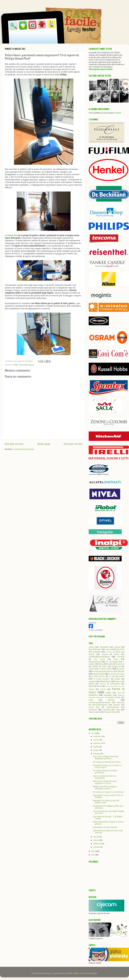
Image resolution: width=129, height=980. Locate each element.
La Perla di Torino (117, 674)
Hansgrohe (117, 666)
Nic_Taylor (75, 973)
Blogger (94, 973)
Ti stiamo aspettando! (96, 630)
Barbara (109, 652)
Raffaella (93, 695)
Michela (103, 684)
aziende (97, 652)
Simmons (121, 702)
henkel (92, 669)
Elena (101, 664)
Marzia (119, 681)
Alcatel (91, 647)
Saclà (91, 700)
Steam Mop (94, 707)
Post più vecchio (73, 444)
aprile (96, 837)
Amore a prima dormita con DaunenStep (104, 777)
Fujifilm (95, 666)
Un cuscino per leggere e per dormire (108, 792)
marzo (96, 840)
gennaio (97, 847)
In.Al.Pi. (120, 669)
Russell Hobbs (114, 697)
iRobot (121, 671)
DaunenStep (95, 662)
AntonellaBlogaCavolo (115, 649)
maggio (97, 754)
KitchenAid (98, 674)
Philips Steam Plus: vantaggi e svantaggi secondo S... (105, 788)
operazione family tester (114, 686)
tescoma (93, 710)
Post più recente (14, 444)
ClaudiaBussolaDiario (99, 657)
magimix (92, 681)
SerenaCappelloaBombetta (100, 702)
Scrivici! (118, 113)
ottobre (97, 740)
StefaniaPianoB (113, 707)
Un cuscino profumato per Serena (107, 762)
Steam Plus (49, 75)
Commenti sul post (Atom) (24, 449)
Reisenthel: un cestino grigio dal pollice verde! (106, 802)
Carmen (105, 654)
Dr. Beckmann (112, 662)
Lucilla (117, 679)
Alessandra (104, 647)
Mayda (91, 684)
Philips (16, 365)
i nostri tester (105, 669)
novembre (98, 736)
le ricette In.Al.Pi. (102, 679)
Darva (116, 659)
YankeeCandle (94, 712)
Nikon (91, 686)
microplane (115, 684)
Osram (103, 689)
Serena (111, 700)
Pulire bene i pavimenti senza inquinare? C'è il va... (105, 782)
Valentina (107, 710)
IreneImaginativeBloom (103, 671)
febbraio (97, 844)
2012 (93, 851)
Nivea (99, 686)
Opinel (91, 689)
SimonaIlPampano (27, 365)
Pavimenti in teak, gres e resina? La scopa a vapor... (107, 766)
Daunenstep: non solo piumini (105, 827)
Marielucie (105, 681)
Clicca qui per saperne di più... (101, 69)
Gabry (105, 666)
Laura (121, 676)
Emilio (110, 664)
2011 (93, 855)
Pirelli (119, 693)
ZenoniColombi (111, 712)
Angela (117, 647)
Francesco (120, 664)
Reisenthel (108, 695)
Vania (118, 710)
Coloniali (121, 657)
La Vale (112, 676)
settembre (98, 743)
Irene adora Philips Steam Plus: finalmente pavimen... (106, 758)
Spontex (117, 705)
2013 (93, 733)
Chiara (117, 654)
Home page (44, 444)
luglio (96, 747)
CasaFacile (92, 623)
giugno (97, 750)
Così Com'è (99, 659)
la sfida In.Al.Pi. (98, 676)
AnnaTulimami (95, 649)
